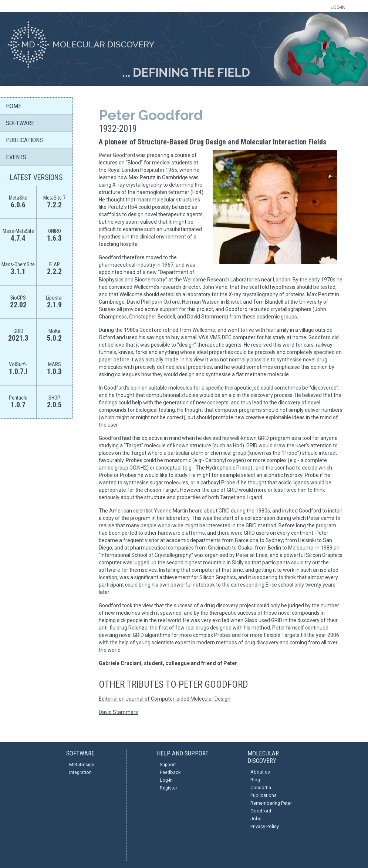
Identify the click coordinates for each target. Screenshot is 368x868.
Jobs (256, 819)
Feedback (170, 772)
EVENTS (16, 157)
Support (168, 764)
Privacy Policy (265, 826)
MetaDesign (82, 764)
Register (168, 788)
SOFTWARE (20, 123)
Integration (80, 772)
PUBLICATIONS (24, 140)
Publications (264, 795)
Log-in (166, 780)
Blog (255, 780)
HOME (14, 106)
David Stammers (118, 712)
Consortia (261, 787)
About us (260, 772)
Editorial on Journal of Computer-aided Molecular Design (165, 699)
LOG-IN (338, 7)
